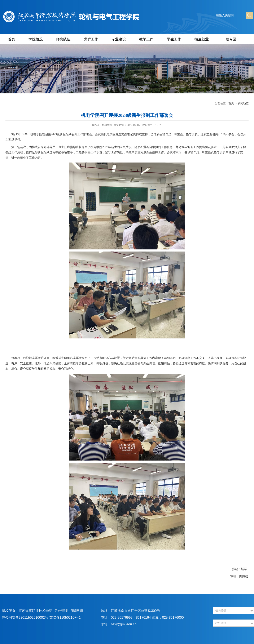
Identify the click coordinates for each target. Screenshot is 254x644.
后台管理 (61, 611)
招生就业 (202, 39)
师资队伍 (63, 39)
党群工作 (91, 39)
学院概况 (36, 39)
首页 (12, 39)
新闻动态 (243, 103)
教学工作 (146, 39)
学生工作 (174, 39)
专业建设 (119, 39)
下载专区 (229, 39)
